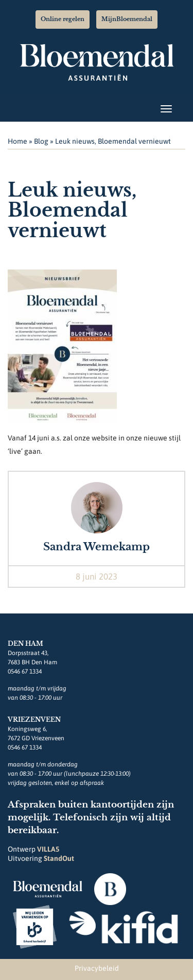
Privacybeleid (97, 968)
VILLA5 (48, 849)
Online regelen (63, 19)
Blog (41, 141)
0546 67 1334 (25, 671)
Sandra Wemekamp (97, 547)
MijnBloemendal (127, 19)
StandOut (59, 858)
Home (17, 141)
